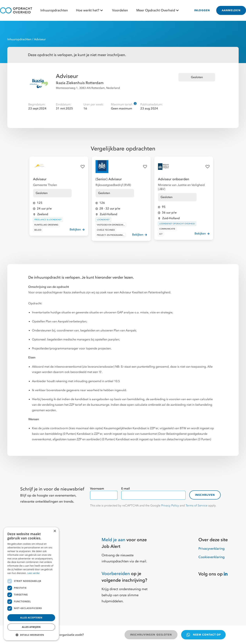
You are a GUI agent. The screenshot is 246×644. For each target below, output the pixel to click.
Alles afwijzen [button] (31, 627)
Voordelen (120, 10)
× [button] (55, 531)
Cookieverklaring (211, 557)
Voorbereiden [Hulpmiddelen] (116, 574)
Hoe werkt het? (90, 10)
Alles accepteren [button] (31, 618)
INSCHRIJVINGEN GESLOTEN (151, 635)
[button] (31, 635)
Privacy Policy (170, 506)
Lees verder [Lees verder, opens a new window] (34, 573)
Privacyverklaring (211, 549)
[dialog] (31, 584)
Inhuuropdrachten (54, 10)
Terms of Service (196, 506)
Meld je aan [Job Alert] (113, 540)
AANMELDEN (231, 10)
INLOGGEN (202, 10)
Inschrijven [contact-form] (205, 495)
